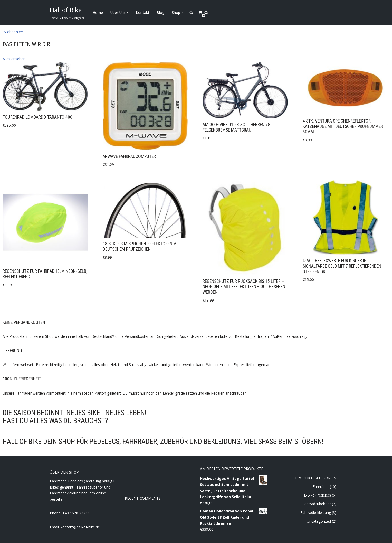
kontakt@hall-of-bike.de (80, 527)
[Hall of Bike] (67, 12)
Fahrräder (321, 486)
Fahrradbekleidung (316, 512)
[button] (128, 12)
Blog (161, 12)
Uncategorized (319, 521)
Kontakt (143, 12)
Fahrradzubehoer (317, 504)
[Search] (206, 12)
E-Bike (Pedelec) (317, 495)
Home (98, 12)
